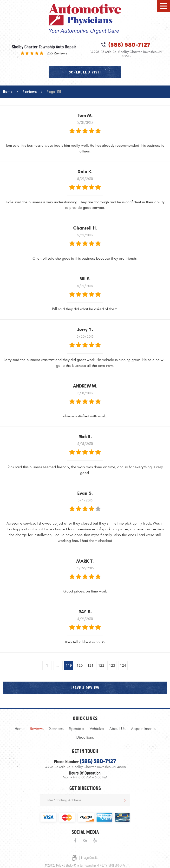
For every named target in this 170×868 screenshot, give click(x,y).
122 (101, 665)
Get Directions (121, 800)
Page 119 (54, 92)
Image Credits (90, 858)
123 (112, 665)
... (58, 665)
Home (8, 92)
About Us (117, 729)
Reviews (30, 92)
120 (80, 665)
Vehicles (97, 729)
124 (123, 665)
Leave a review (85, 688)
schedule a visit (85, 72)
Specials (76, 729)
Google (85, 841)
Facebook (75, 841)
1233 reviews (56, 53)
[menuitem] (20, 729)
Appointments (143, 729)
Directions (85, 737)
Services (56, 729)
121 (91, 665)
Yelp (95, 841)
